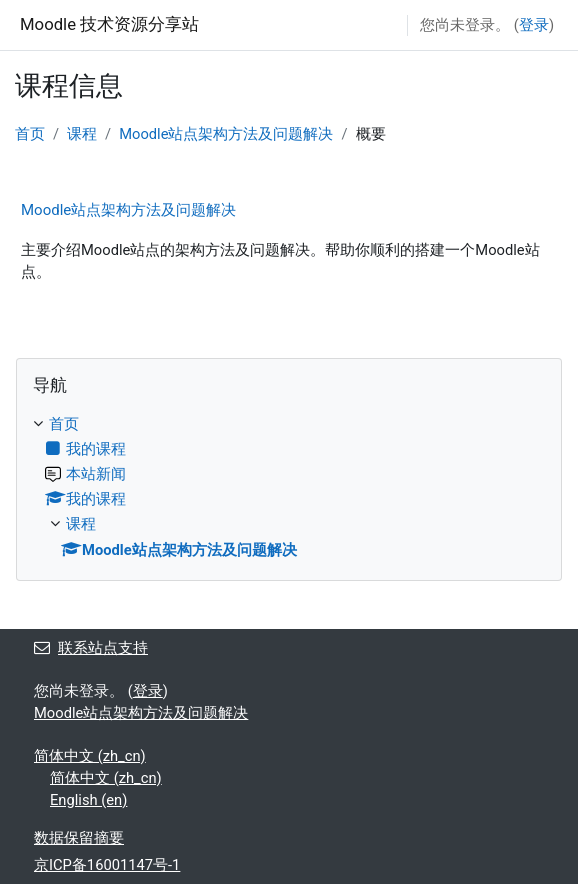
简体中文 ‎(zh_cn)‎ (90, 756)
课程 (82, 134)
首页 (30, 134)
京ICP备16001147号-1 (107, 865)
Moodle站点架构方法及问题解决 (226, 134)
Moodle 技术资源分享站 (109, 24)
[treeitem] (289, 486)
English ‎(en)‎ (88, 800)
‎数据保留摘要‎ (79, 838)
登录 (534, 25)
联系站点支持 (91, 648)
